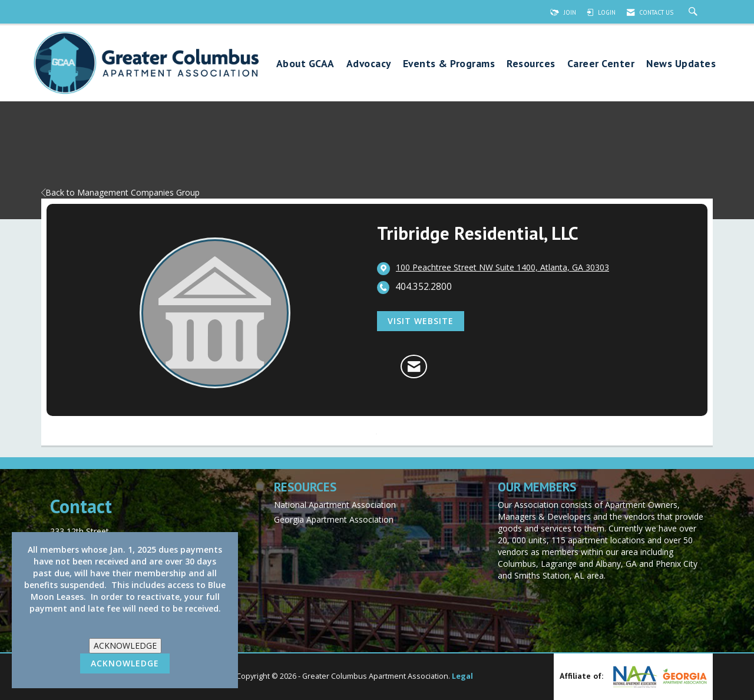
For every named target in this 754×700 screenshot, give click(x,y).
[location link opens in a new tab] (502, 268)
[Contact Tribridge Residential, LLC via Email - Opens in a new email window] (414, 366)
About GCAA (305, 64)
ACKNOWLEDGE (125, 645)
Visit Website (421, 321)
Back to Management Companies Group (120, 192)
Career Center (601, 64)
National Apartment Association (335, 505)
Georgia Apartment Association (334, 519)
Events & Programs (449, 64)
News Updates (681, 64)
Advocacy (369, 64)
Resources (531, 64)
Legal (462, 676)
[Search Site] (695, 12)
